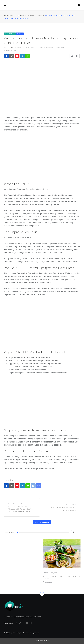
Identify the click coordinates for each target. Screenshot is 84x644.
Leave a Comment (42, 522)
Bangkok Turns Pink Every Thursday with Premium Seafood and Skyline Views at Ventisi (21, 509)
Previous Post (16, 503)
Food (17, 573)
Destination (9, 573)
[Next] (78, 532)
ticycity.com (36, 633)
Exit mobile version (42, 641)
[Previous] (73, 532)
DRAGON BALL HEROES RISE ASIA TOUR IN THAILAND (63, 509)
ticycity (10, 47)
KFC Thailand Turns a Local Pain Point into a (60, 578)
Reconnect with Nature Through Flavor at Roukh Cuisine (22, 578)
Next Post (70, 505)
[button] (5, 5)
